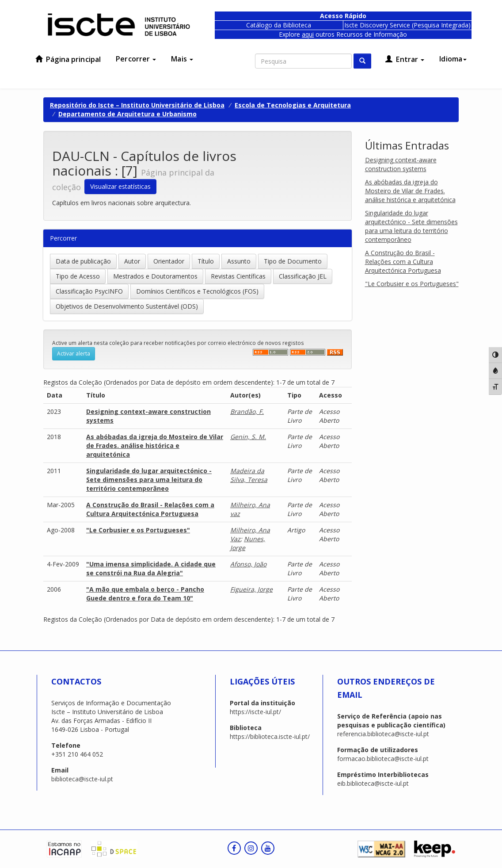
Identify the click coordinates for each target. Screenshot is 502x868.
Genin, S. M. (248, 437)
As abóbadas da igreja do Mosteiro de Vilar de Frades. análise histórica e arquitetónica (155, 445)
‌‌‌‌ (308, 352)
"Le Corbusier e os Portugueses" (138, 530)
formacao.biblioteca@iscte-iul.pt (383, 759)
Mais (182, 59)
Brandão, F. (247, 411)
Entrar (405, 59)
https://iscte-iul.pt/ (255, 712)
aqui (308, 34)
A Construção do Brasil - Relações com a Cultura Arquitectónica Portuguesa (150, 509)
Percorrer (136, 59)
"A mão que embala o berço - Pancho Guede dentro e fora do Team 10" (145, 594)
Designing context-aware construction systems (401, 164)
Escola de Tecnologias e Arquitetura (293, 105)
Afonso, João (248, 564)
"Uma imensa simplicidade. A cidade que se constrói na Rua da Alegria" (151, 568)
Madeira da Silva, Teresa (249, 475)
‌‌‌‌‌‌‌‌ (335, 352)
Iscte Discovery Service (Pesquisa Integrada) (407, 25)
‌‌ (270, 352)
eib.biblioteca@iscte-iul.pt (373, 783)
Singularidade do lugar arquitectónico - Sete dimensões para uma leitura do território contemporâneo (149, 480)
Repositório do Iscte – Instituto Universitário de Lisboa (137, 105)
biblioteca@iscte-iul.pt (82, 779)
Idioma (453, 59)
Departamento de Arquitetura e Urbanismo (127, 114)
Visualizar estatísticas (120, 186)
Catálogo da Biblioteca (279, 25)
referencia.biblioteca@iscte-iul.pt (383, 734)
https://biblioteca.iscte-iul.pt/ (270, 736)
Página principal (68, 59)
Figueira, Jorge (251, 589)
